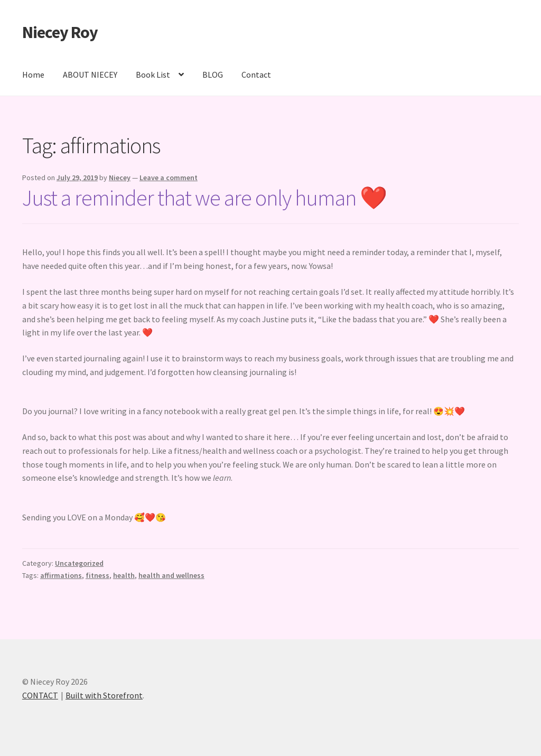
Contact (256, 74)
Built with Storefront (104, 695)
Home (33, 74)
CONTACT (40, 695)
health (124, 575)
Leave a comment (169, 178)
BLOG (213, 74)
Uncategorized (79, 563)
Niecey (120, 178)
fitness (97, 575)
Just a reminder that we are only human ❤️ (204, 198)
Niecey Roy (60, 32)
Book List (153, 74)
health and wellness (171, 575)
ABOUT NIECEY (90, 74)
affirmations (61, 575)
